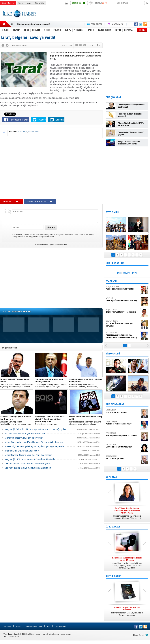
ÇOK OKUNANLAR (115, 263)
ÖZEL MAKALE (113, 527)
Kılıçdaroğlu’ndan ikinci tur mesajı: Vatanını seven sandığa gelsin (36, 429)
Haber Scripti (139, 635)
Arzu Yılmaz (123, 434)
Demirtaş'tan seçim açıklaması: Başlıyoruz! (131, 106)
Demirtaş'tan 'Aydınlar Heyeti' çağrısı (131, 133)
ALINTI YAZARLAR (115, 404)
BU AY (135, 273)
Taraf (20, 132)
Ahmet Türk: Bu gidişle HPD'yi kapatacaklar (131, 124)
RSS (48, 626)
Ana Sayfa (7, 626)
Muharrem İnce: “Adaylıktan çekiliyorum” (24, 438)
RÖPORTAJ (111, 477)
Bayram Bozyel (123, 324)
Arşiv (29, 3)
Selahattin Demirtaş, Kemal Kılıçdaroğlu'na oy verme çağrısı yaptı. (17, 420)
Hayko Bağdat (123, 423)
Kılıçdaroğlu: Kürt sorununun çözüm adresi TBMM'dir (30, 459)
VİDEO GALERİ (113, 354)
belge (25, 132)
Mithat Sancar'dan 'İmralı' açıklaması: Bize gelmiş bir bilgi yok (34, 442)
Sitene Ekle (39, 3)
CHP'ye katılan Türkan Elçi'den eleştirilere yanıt (27, 464)
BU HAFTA (126, 273)
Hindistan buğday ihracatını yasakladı (130, 115)
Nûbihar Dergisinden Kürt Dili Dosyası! (36, 24)
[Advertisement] (94, 16)
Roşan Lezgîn (123, 311)
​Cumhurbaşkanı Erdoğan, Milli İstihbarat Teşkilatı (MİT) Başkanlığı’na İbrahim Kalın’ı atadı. (17, 383)
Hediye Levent (123, 446)
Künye (21, 3)
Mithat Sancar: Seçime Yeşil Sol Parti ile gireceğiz (28, 455)
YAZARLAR (111, 281)
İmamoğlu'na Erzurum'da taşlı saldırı (22, 451)
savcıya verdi (34, 132)
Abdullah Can (123, 335)
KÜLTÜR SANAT (114, 576)
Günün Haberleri (8, 3)
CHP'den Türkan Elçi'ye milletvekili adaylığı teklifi (28, 468)
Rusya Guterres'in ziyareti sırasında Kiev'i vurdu (129, 143)
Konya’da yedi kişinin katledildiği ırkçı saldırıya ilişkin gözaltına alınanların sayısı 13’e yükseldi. (127, 563)
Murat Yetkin (123, 411)
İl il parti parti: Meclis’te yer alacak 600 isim (25, 434)
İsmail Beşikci (123, 457)
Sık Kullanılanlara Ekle (34, 626)
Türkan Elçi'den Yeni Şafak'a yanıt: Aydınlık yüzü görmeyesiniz (34, 446)
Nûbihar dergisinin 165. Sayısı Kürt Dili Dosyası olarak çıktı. (127, 611)
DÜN (119, 273)
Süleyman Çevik (123, 288)
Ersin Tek (123, 299)
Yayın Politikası (60, 626)
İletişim (18, 626)
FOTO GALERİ (112, 212)
